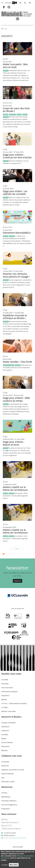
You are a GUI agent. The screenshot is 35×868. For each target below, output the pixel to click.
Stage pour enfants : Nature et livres (14, 443)
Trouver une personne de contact (15, 838)
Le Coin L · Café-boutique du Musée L (14, 703)
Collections (5, 731)
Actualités (5, 735)
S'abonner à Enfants (4, 554)
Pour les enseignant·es (9, 805)
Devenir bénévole (7, 774)
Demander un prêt (8, 782)
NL (25, 3)
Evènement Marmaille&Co (17, 233)
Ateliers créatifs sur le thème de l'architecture (15, 488)
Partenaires (5, 746)
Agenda (4, 699)
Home (6, 29)
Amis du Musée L (7, 742)
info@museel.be (9, 835)
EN (30, 3)
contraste (8, 3)
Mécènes (4, 750)
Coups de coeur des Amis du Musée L (16, 110)
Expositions (5, 696)
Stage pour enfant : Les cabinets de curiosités (15, 193)
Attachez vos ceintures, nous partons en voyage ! (16, 275)
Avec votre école (7, 688)
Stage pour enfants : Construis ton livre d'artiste (17, 156)
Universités (5, 762)
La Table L (5, 707)
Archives (4, 793)
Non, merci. (14, 865)
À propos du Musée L (9, 723)
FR (20, 3)
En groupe (5, 684)
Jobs (3, 778)
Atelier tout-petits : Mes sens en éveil (15, 66)
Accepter (5, 865)
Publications (6, 809)
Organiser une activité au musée (13, 770)
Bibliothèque (6, 797)
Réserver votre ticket (9, 711)
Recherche (5, 766)
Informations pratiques (9, 692)
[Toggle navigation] (18, 19)
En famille (5, 680)
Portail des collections (9, 801)
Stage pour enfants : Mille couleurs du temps (16, 399)
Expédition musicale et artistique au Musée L (15, 317)
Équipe (4, 738)
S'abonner (18, 581)
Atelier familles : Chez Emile (17, 362)
